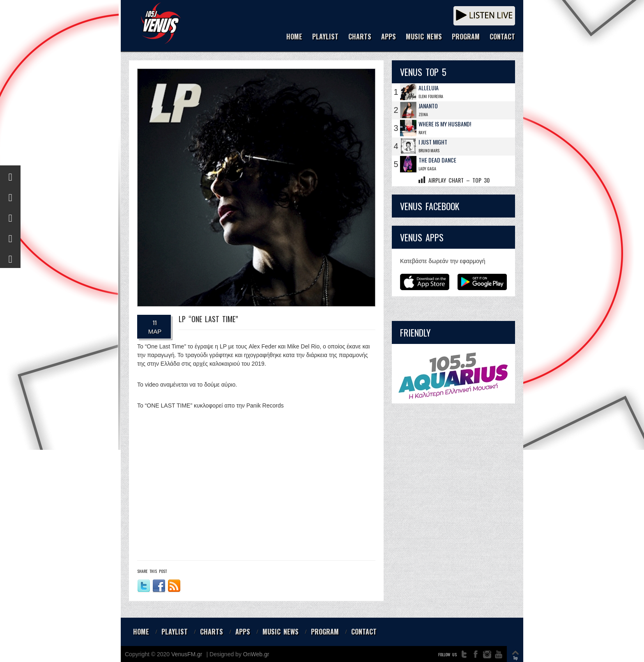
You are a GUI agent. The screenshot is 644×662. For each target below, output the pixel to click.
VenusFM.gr (187, 654)
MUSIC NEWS (424, 37)
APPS (389, 37)
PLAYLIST (325, 37)
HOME (294, 37)
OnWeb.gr (256, 654)
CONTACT (502, 37)
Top (515, 658)
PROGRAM (466, 37)
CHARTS (360, 37)
